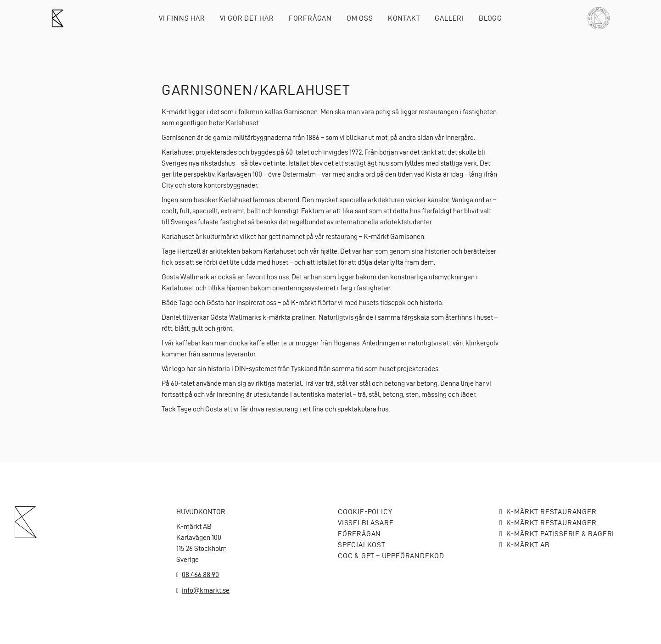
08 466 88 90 (200, 575)
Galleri (449, 18)
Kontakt (404, 18)
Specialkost (362, 545)
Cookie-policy (365, 512)
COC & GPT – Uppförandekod (391, 556)
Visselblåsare (366, 523)
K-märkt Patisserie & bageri (560, 534)
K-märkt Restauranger (552, 512)
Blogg (490, 18)
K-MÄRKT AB (528, 545)
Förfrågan (310, 18)
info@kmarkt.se (206, 590)
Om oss (360, 18)
